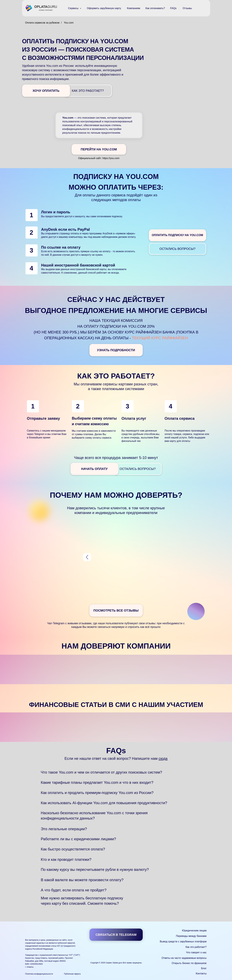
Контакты (201, 973)
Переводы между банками (191, 936)
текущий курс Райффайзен (160, 338)
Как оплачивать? (155, 8)
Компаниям (133, 8)
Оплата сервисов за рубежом (42, 23)
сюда (163, 758)
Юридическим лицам (194, 931)
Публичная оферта (72, 974)
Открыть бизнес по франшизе (189, 963)
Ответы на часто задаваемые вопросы (184, 958)
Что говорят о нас (196, 952)
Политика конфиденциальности (39, 974)
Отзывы (187, 8)
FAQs (173, 8)
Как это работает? (196, 947)
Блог (204, 968)
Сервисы (74, 8)
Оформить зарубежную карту (104, 8)
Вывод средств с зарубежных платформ (183, 941)
